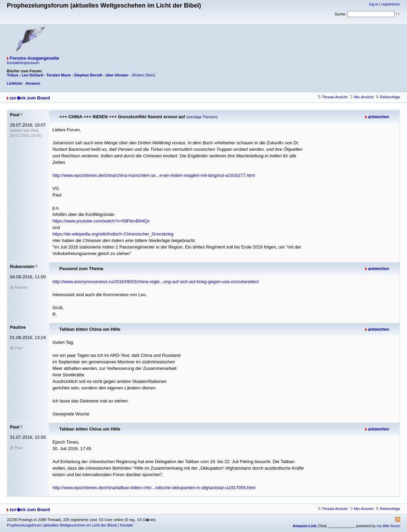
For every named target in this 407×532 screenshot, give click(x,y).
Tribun (13, 75)
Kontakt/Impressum (23, 63)
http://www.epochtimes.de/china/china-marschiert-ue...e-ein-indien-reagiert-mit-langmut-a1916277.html (154, 175)
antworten (379, 117)
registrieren (391, 4)
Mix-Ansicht (362, 97)
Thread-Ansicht (332, 97)
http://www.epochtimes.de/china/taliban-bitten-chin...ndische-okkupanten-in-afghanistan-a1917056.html (154, 488)
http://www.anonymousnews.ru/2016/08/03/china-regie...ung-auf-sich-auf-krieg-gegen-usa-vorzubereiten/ (156, 282)
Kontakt (126, 525)
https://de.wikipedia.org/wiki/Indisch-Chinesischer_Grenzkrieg (113, 234)
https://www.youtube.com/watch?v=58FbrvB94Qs (101, 221)
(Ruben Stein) (144, 75)
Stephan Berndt (88, 75)
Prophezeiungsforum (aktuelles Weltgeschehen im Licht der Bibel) (62, 525)
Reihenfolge (388, 97)
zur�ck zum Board (30, 98)
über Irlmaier (117, 75)
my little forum (388, 526)
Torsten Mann (59, 75)
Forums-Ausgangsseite (34, 58)
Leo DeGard (32, 75)
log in (374, 4)
